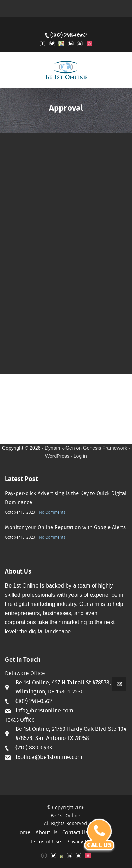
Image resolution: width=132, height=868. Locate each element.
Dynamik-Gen (60, 448)
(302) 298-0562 (69, 35)
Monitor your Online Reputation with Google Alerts (65, 528)
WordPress (57, 456)
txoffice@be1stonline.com (49, 757)
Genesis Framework (105, 448)
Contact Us (75, 833)
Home (23, 833)
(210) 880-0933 (34, 748)
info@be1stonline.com (44, 711)
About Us (46, 833)
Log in (80, 456)
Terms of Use (45, 842)
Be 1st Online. (66, 816)
